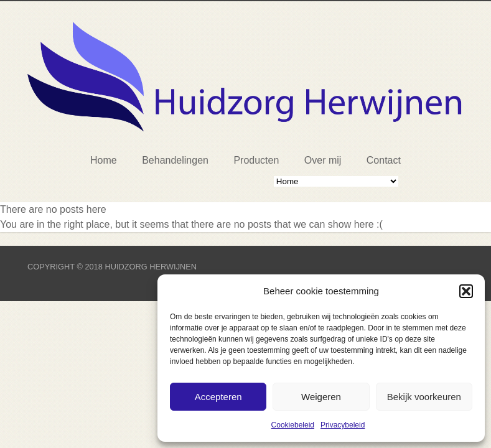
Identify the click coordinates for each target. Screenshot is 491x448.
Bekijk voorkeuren (424, 397)
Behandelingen (175, 160)
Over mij (323, 160)
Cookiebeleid (293, 425)
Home (104, 160)
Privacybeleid (343, 425)
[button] (466, 291)
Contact (384, 160)
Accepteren (218, 397)
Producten (256, 160)
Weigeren (321, 397)
